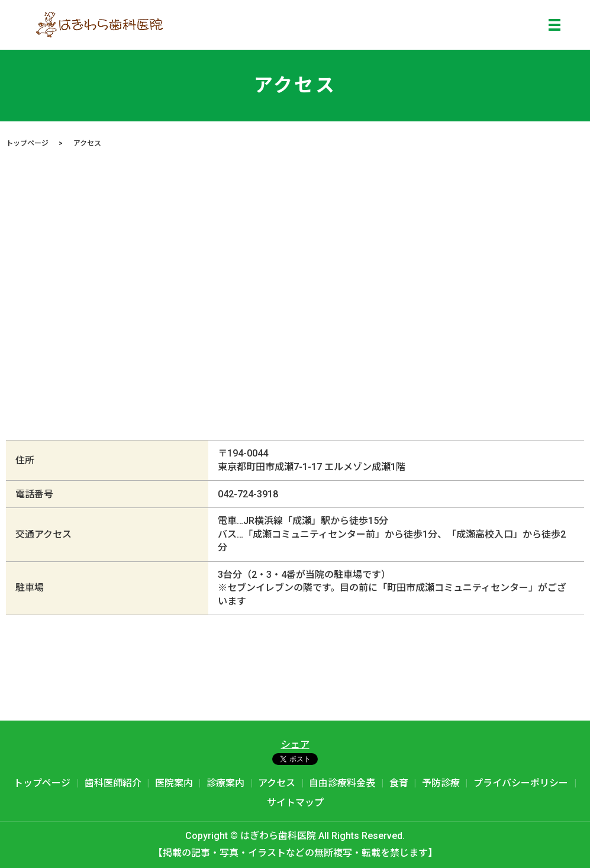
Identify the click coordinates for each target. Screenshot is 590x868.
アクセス (277, 783)
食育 (399, 783)
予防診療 (441, 783)
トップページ (27, 143)
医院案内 (174, 783)
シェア (295, 745)
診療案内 (225, 783)
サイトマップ (295, 803)
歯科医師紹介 (113, 783)
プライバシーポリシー (521, 783)
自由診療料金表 (342, 783)
